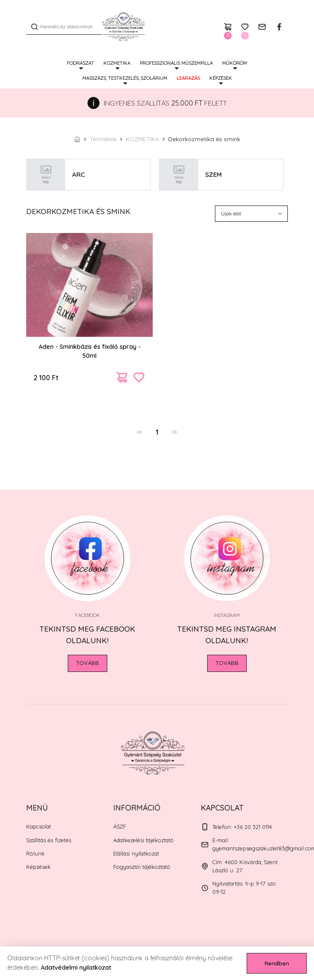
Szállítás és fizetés (49, 840)
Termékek (103, 139)
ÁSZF (120, 826)
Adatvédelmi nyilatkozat (76, 968)
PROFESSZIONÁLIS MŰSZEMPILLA (176, 63)
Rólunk (35, 853)
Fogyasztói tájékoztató (142, 867)
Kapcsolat (39, 826)
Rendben (277, 963)
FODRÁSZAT (80, 63)
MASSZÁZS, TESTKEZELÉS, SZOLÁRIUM (125, 78)
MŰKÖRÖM (235, 63)
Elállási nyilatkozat (136, 853)
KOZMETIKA (117, 63)
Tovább (88, 663)
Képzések (221, 78)
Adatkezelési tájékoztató (143, 840)
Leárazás (188, 78)
